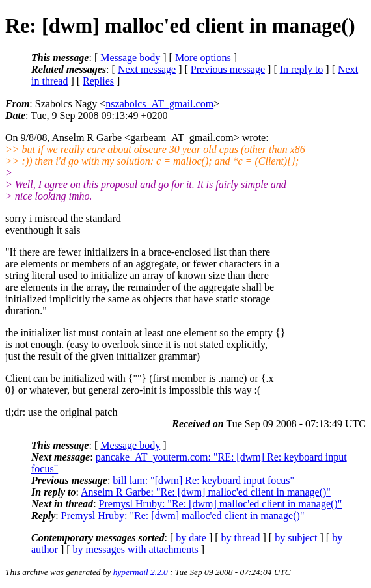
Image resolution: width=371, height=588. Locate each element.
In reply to (302, 69)
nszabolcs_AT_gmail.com (159, 104)
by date (191, 538)
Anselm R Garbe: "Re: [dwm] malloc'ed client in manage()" (206, 492)
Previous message (228, 69)
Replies (98, 81)
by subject (296, 538)
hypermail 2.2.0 (141, 572)
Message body (130, 58)
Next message (147, 69)
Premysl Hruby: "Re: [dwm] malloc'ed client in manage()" (221, 504)
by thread (241, 538)
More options (203, 58)
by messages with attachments (136, 549)
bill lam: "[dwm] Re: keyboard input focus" (203, 480)
